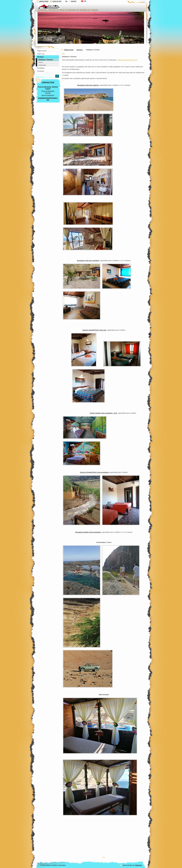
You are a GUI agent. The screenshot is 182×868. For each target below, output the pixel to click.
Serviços (79, 50)
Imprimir (74, 1)
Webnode (138, 865)
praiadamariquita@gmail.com (127, 60)
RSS (66, 1)
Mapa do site (57, 1)
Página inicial (69, 50)
